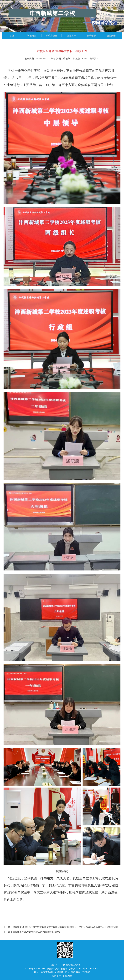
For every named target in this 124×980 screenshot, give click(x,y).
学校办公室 (52, 36)
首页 (12, 36)
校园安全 (111, 36)
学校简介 (32, 36)
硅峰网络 (68, 976)
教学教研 (91, 36)
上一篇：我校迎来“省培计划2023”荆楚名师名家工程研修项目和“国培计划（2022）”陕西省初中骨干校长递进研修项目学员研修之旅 (62, 927)
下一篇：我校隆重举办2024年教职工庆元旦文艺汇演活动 (32, 932)
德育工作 (71, 36)
